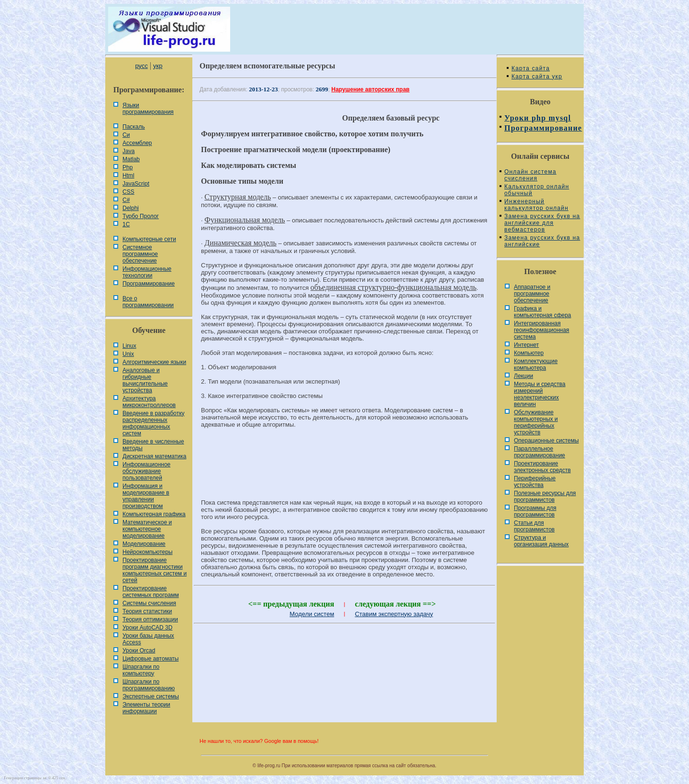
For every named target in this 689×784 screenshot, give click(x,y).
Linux (129, 346)
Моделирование (144, 544)
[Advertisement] (344, 468)
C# (126, 200)
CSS (128, 192)
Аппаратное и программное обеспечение (532, 294)
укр (158, 66)
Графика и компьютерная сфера (543, 312)
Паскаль (134, 127)
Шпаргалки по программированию (149, 685)
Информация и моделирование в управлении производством (146, 496)
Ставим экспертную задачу (394, 614)
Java (128, 151)
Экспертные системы (151, 696)
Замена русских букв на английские (542, 241)
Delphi (131, 208)
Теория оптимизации (150, 619)
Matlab (131, 159)
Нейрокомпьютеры (148, 552)
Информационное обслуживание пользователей (146, 471)
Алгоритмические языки (154, 362)
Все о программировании (148, 302)
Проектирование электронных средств (542, 467)
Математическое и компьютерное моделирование (147, 529)
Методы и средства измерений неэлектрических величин (540, 394)
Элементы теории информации (146, 708)
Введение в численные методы (153, 445)
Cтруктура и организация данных (541, 541)
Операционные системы (546, 441)
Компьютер (529, 353)
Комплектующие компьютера (536, 364)
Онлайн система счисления (530, 175)
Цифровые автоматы (150, 659)
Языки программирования (148, 109)
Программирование (149, 284)
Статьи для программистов (534, 526)
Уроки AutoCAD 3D (147, 628)
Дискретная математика (154, 456)
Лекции (523, 376)
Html (128, 176)
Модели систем (312, 614)
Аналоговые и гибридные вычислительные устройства (145, 380)
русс (141, 66)
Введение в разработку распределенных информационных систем (154, 423)
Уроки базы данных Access (148, 639)
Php (128, 167)
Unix (128, 354)
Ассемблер (137, 143)
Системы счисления (149, 603)
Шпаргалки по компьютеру (141, 670)
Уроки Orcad (139, 651)
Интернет (526, 345)
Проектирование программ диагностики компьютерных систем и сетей (155, 570)
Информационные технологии (147, 272)
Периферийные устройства (535, 482)
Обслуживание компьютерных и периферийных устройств (536, 422)
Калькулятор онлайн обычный (537, 190)
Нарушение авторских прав (371, 89)
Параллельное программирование (539, 452)
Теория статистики (147, 611)
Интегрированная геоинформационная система (542, 330)
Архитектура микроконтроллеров (149, 402)
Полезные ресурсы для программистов (545, 497)
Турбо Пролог (141, 216)
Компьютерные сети (149, 239)
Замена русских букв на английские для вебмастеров (542, 223)
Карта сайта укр (537, 77)
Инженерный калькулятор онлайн (536, 205)
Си (126, 135)
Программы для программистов (535, 511)
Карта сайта (531, 68)
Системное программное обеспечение (140, 254)
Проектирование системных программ (151, 592)
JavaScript (136, 184)
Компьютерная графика (154, 514)
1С (126, 224)
